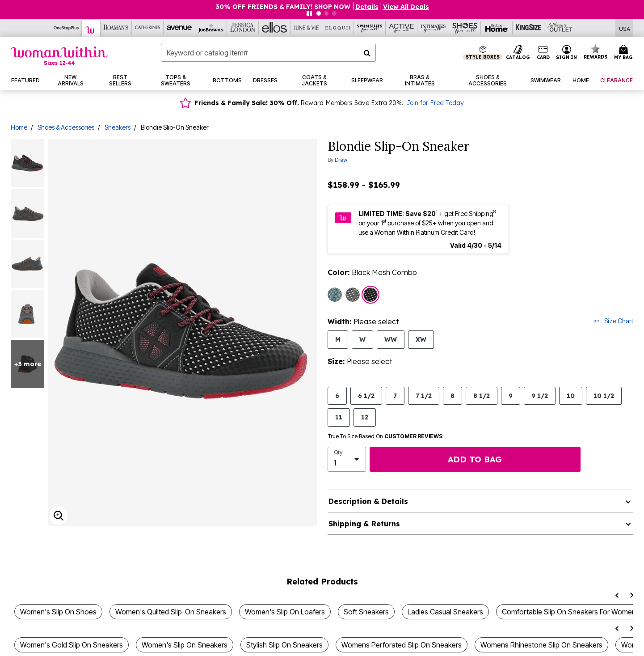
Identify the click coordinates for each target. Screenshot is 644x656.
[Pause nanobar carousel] (309, 13)
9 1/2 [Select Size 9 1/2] (540, 396)
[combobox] (268, 53)
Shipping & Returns (364, 524)
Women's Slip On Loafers (285, 612)
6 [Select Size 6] (337, 396)
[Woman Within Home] (59, 56)
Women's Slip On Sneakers (185, 645)
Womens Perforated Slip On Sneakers (402, 645)
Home (19, 127)
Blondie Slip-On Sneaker (175, 127)
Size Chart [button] (613, 321)
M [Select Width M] (338, 339)
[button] (567, 53)
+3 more (28, 364)
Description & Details (368, 501)
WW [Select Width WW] (391, 339)
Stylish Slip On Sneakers (284, 645)
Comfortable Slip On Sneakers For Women (569, 612)
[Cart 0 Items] (625, 53)
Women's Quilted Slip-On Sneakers (171, 612)
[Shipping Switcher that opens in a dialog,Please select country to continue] (625, 28)
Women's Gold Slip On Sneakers (72, 645)
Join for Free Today (435, 103)
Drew (341, 160)
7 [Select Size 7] (395, 396)
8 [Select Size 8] (452, 396)
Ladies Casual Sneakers (445, 612)
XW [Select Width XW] (421, 339)
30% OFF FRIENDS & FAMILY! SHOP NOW (284, 7)
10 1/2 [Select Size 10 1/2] (604, 396)
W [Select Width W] (362, 339)
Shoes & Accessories (66, 127)
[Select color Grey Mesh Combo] (353, 295)
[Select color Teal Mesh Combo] (335, 295)
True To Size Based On (385, 436)
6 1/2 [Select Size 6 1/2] (366, 396)
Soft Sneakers (366, 612)
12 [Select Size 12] (365, 417)
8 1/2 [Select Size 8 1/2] (482, 396)
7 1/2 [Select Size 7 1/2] (424, 396)
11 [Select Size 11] (339, 417)
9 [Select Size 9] (511, 396)
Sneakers (118, 127)
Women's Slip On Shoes (58, 612)
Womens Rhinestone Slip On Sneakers (541, 645)
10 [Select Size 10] (571, 396)
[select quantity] (347, 459)
